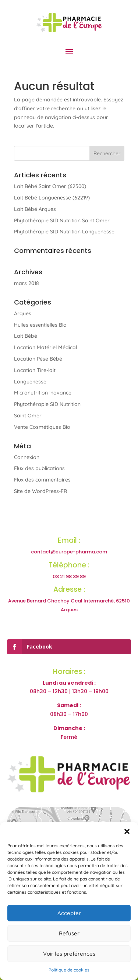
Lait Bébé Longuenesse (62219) (52, 198)
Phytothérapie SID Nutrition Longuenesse (64, 232)
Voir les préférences (69, 954)
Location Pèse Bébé (38, 359)
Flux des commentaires (42, 480)
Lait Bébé (26, 336)
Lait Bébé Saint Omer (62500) (50, 186)
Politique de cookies (69, 970)
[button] (127, 831)
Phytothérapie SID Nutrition (47, 404)
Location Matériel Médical (45, 347)
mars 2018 (26, 283)
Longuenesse (30, 382)
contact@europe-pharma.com (69, 552)
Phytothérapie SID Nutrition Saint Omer (62, 220)
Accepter (69, 913)
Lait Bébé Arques (35, 209)
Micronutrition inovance (43, 393)
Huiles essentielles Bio (40, 325)
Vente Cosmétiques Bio (42, 427)
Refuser (69, 933)
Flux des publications (39, 468)
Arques (23, 313)
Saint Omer (28, 416)
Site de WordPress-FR (40, 491)
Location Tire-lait (35, 370)
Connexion (27, 457)
